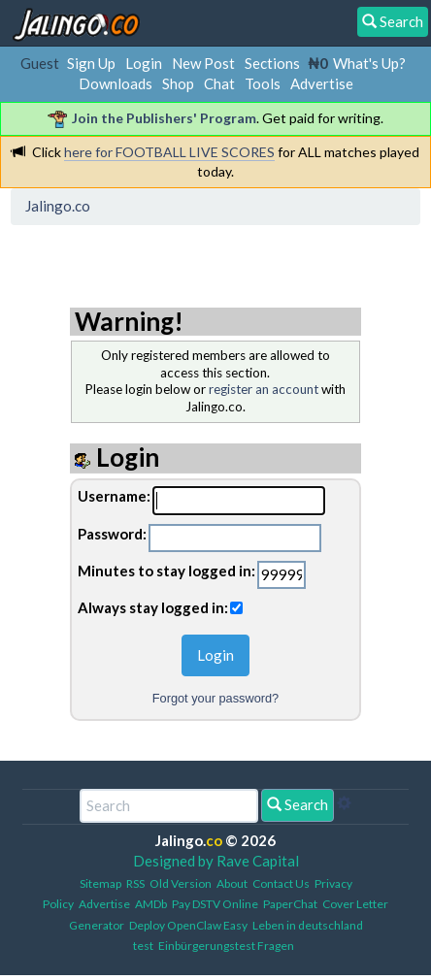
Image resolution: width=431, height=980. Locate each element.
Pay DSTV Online (215, 904)
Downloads (116, 83)
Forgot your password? (215, 698)
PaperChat (290, 904)
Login (144, 63)
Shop (178, 83)
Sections (272, 63)
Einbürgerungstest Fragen (226, 946)
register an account (264, 389)
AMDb (151, 904)
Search (298, 804)
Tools (263, 83)
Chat (219, 83)
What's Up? (369, 63)
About (232, 883)
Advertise (322, 83)
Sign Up (91, 63)
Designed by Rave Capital (216, 861)
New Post (203, 63)
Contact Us (281, 883)
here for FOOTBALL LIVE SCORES (169, 152)
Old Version (181, 883)
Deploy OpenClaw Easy (188, 925)
